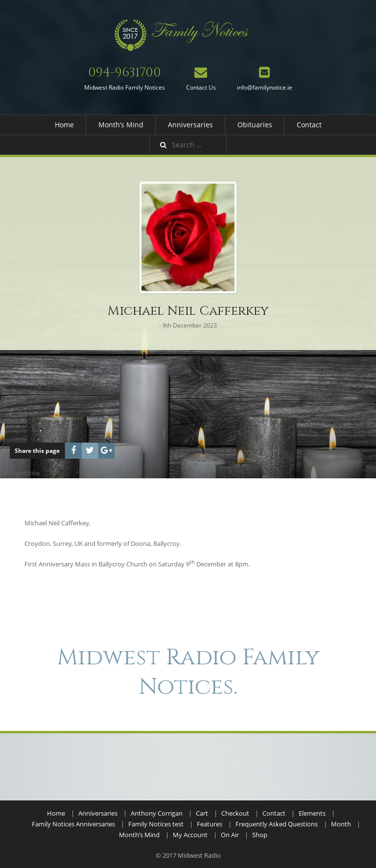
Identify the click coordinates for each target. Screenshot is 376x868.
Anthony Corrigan (157, 813)
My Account (190, 835)
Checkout (235, 813)
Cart (202, 813)
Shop (260, 835)
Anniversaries (190, 125)
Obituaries (255, 125)
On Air (230, 835)
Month (341, 824)
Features (210, 824)
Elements (312, 813)
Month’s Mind (121, 125)
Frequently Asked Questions (277, 824)
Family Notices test (156, 824)
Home (64, 125)
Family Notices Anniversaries (73, 824)
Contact (309, 125)
